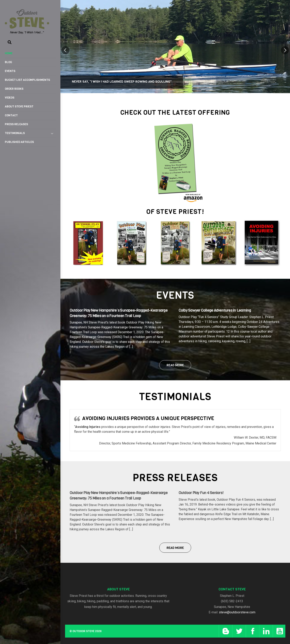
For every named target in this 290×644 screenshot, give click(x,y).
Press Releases (16, 124)
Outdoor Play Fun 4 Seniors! (201, 493)
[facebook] (252, 631)
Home (9, 53)
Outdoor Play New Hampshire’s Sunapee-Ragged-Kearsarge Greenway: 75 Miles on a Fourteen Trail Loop (119, 313)
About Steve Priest (19, 107)
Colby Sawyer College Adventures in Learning (215, 310)
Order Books (14, 89)
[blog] (225, 631)
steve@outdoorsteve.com (237, 612)
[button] (65, 50)
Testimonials (30, 133)
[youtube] (279, 631)
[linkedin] (266, 631)
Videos (10, 98)
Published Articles (19, 142)
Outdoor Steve (83, 631)
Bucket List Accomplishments (27, 80)
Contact (11, 115)
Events (10, 71)
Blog (8, 62)
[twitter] (239, 631)
